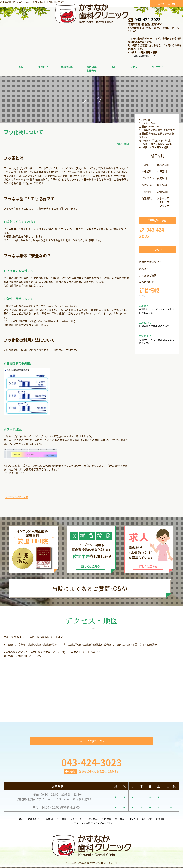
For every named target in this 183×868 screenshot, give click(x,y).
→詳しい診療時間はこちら (144, 56)
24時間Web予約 (157, 220)
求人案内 (144, 268)
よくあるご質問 (148, 275)
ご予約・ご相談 (167, 4)
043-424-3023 (147, 19)
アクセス (157, 249)
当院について (147, 282)
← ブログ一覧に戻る (17, 497)
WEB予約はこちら (93, 742)
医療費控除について (150, 262)
